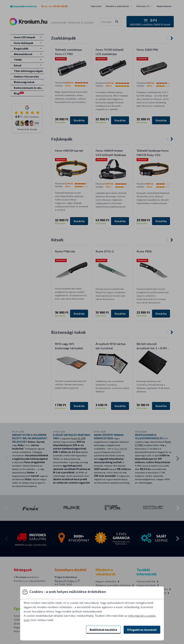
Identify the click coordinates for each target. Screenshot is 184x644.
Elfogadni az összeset (142, 630)
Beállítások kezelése (103, 630)
